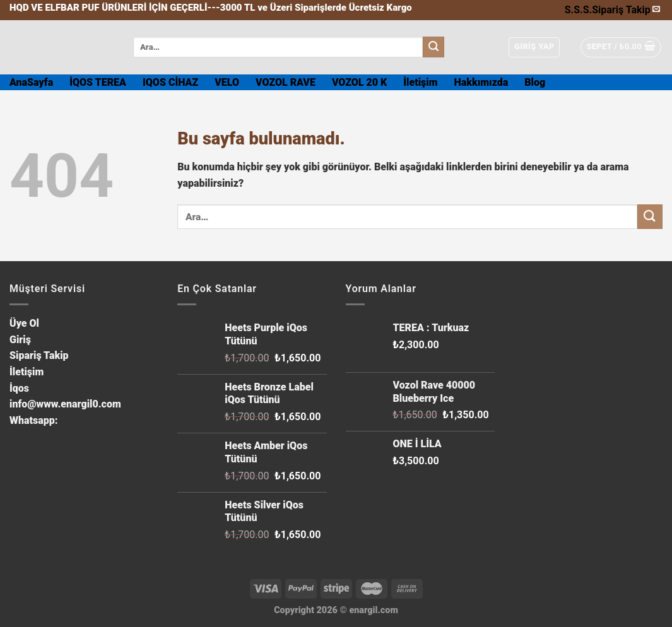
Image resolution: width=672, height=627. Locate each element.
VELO (227, 82)
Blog (535, 82)
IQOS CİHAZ (170, 82)
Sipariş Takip (621, 10)
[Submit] (433, 47)
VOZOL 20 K (359, 82)
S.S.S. (578, 10)
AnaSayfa (31, 82)
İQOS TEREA (98, 82)
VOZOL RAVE (286, 82)
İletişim (420, 82)
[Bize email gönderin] (656, 9)
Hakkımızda (481, 82)
